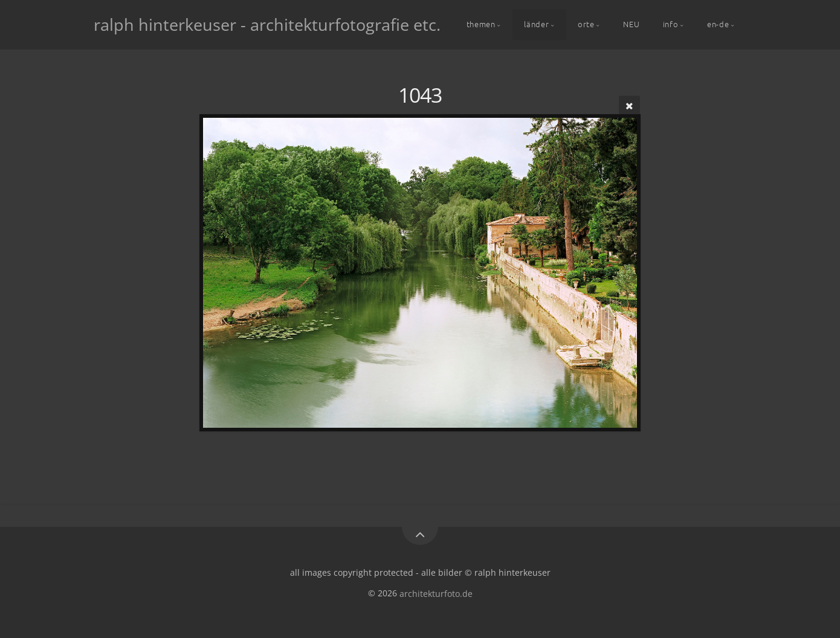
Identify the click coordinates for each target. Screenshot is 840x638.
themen (481, 24)
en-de (718, 24)
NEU (631, 24)
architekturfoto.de (436, 593)
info (671, 24)
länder (536, 24)
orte (586, 24)
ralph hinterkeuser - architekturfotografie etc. (267, 24)
